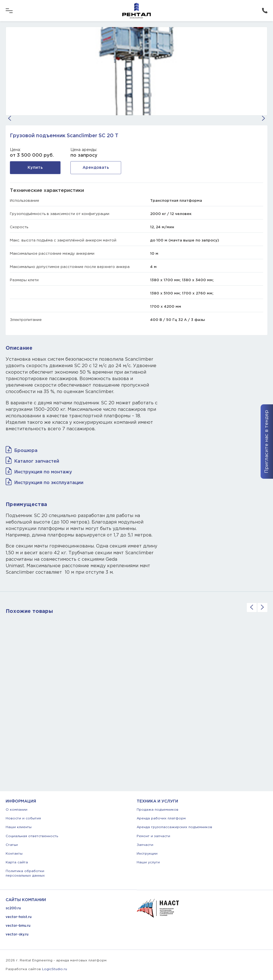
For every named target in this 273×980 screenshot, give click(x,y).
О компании (16, 810)
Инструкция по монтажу (43, 472)
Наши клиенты (19, 827)
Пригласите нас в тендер (267, 442)
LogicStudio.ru (55, 969)
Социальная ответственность (32, 836)
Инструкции (147, 854)
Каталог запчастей (37, 461)
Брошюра (26, 451)
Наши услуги (148, 862)
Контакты (14, 854)
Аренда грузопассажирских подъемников (174, 827)
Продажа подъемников (157, 810)
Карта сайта (17, 862)
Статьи (12, 845)
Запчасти (145, 845)
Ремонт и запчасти (153, 836)
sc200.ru (13, 908)
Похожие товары (29, 611)
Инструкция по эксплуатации (49, 483)
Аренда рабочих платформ (161, 818)
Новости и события (23, 818)
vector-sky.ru (17, 934)
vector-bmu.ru (18, 926)
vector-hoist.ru (19, 917)
